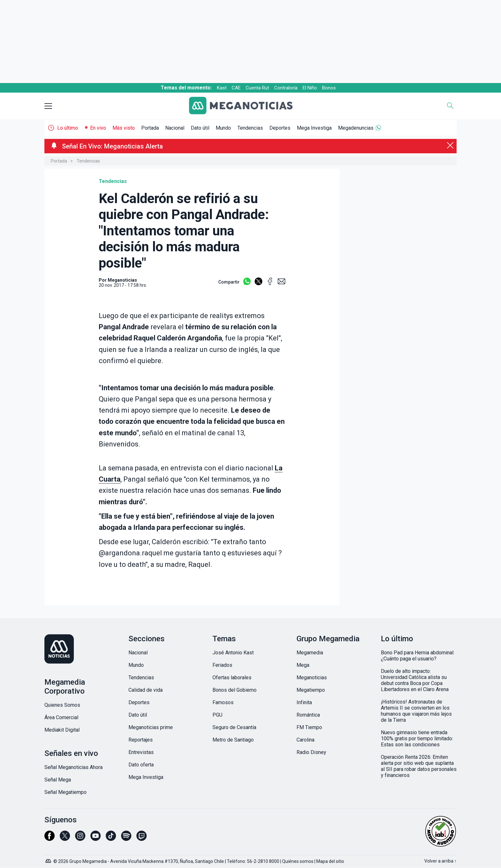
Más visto (124, 128)
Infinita (304, 702)
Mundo (223, 128)
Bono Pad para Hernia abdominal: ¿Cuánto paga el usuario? (418, 656)
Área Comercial (61, 717)
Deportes (280, 128)
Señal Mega (58, 780)
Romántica (308, 715)
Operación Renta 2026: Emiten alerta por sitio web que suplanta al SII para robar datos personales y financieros (419, 766)
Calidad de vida (146, 690)
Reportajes (141, 740)
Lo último (68, 128)
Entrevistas (141, 752)
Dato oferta (141, 765)
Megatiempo (311, 690)
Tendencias (250, 128)
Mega (303, 665)
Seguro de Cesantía (234, 727)
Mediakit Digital (62, 730)
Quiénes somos (298, 861)
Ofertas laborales (232, 678)
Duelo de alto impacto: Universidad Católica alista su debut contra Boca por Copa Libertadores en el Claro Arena (415, 680)
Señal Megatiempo (66, 792)
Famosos (223, 702)
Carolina (305, 740)
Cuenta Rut (257, 88)
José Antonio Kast (233, 653)
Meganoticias (312, 678)
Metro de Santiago (233, 740)
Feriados (222, 665)
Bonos (329, 88)
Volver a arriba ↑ (440, 861)
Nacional (175, 128)
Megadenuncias (356, 128)
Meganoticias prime (151, 727)
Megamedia (310, 653)
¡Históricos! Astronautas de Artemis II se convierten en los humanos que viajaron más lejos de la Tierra (416, 711)
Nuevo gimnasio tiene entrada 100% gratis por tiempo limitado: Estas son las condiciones (417, 739)
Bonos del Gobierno (235, 690)
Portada (150, 128)
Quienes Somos (62, 705)
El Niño (310, 88)
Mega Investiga (314, 128)
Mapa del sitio (330, 861)
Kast (222, 88)
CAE (236, 88)
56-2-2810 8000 (263, 861)
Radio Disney (311, 752)
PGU (217, 715)
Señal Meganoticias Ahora (73, 767)
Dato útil (200, 128)
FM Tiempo (309, 727)
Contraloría (286, 88)
